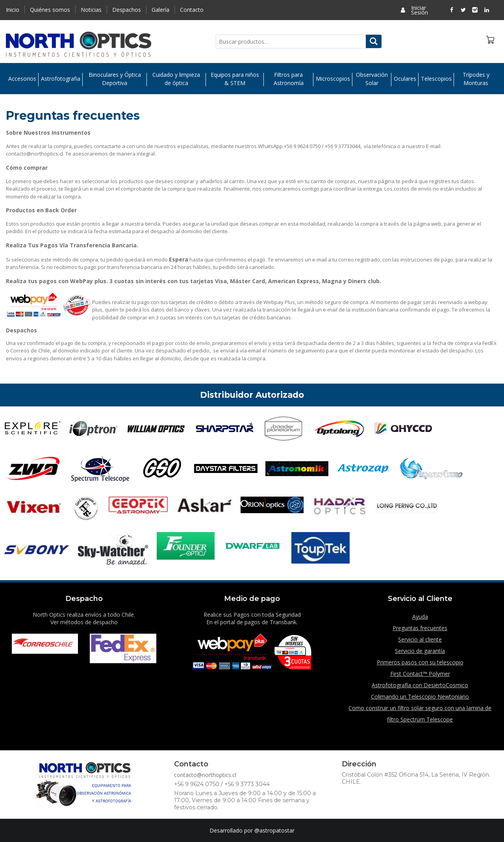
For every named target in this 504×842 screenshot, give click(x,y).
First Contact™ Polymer (420, 674)
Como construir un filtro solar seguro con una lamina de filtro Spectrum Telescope (420, 714)
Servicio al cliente (420, 639)
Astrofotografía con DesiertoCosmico (420, 685)
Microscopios (333, 79)
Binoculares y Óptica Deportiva (115, 79)
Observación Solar (372, 79)
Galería (160, 10)
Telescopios (436, 79)
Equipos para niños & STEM (235, 79)
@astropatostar (274, 830)
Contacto (192, 10)
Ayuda (420, 617)
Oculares (405, 79)
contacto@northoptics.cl (205, 775)
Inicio (13, 10)
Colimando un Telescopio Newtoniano (420, 696)
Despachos (127, 10)
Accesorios (22, 79)
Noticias (91, 10)
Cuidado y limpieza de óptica (176, 79)
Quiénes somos (50, 10)
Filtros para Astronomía (289, 79)
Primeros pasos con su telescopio (420, 662)
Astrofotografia (61, 79)
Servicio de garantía (420, 651)
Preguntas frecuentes (420, 628)
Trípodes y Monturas (476, 79)
